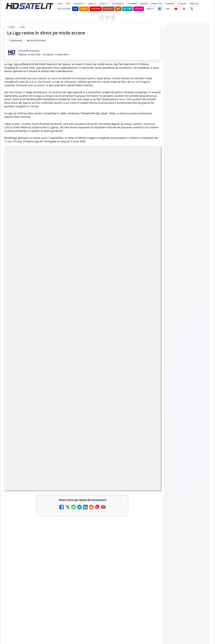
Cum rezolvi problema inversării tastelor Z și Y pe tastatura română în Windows (36, 466)
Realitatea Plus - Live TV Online (113, 462)
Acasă (60, 4)
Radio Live (194, 4)
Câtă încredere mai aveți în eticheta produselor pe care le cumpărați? (36, 401)
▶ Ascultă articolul (37, 40)
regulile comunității (51, 257)
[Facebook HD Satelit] (160, 9)
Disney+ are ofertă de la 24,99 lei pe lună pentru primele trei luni (33, 371)
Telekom (139, 9)
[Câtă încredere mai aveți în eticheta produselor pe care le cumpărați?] (69, 405)
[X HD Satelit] (192, 9)
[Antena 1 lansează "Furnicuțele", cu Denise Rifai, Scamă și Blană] (149, 405)
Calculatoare (64, 9)
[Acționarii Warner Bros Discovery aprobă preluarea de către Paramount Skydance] (149, 435)
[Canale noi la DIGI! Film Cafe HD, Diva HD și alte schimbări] (69, 435)
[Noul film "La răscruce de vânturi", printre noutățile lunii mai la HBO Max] (187, 107)
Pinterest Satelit (187, 437)
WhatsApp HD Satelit (187, 404)
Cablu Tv (92, 4)
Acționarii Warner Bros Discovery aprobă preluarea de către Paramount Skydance (112, 432)
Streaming (132, 4)
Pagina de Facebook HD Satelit (187, 383)
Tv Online (182, 4)
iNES (118, 9)
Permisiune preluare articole (187, 509)
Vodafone (96, 9)
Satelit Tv (104, 4)
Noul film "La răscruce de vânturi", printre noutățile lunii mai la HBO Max (186, 88)
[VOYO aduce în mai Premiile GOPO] (187, 66)
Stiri (22, 27)
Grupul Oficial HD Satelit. (61, 261)
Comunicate (79, 4)
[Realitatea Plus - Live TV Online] (149, 468)
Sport (12, 27)
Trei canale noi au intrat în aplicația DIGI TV (36, 342)
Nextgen (127, 9)
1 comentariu (16, 40)
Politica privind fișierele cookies (187, 518)
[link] (43, 348)
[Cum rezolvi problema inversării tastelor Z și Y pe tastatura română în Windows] (69, 468)
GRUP (168, 9)
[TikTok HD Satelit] (184, 9)
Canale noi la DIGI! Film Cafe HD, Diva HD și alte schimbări (33, 431)
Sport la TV (156, 4)
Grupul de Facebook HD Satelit (187, 395)
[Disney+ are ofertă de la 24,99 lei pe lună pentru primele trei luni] (69, 376)
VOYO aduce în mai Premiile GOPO (182, 51)
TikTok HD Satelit (187, 420)
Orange (84, 9)
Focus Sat (108, 9)
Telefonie (170, 4)
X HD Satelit (187, 429)
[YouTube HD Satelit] (176, 9)
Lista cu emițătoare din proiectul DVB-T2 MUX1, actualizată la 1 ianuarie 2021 (125, 369)
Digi (171, 474)
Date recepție (118, 4)
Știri (68, 4)
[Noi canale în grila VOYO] (149, 348)
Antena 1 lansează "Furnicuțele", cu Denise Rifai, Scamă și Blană (113, 401)
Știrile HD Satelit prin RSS (187, 446)
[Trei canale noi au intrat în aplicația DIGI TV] (69, 348)
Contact (150, 9)
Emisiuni (144, 4)
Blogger (130, 535)
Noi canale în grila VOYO (113, 340)
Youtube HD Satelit (187, 412)
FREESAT (181, 474)
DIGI (75, 9)
